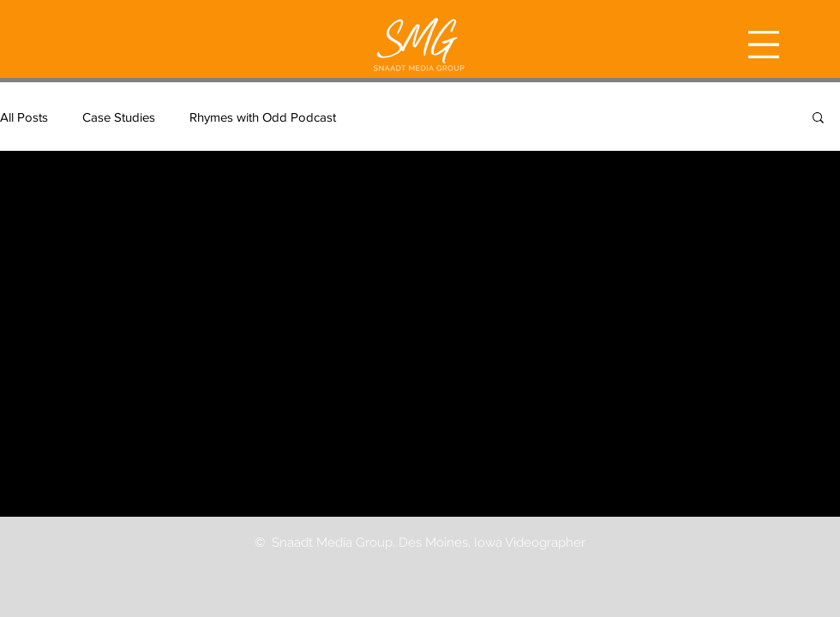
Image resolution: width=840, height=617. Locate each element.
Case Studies (119, 117)
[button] (764, 45)
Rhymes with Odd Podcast (263, 117)
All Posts (24, 117)
